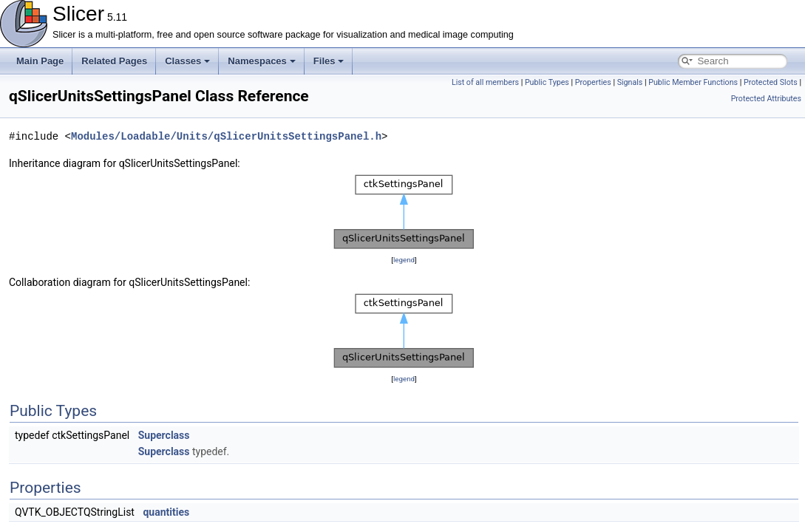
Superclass (164, 435)
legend (404, 260)
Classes (187, 61)
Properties (593, 82)
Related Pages (114, 61)
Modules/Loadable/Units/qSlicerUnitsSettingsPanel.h (226, 136)
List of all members (485, 82)
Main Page (40, 61)
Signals (630, 82)
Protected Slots (771, 82)
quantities (166, 512)
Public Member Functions (693, 82)
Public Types (547, 82)
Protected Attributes (766, 99)
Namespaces (262, 61)
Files (329, 61)
